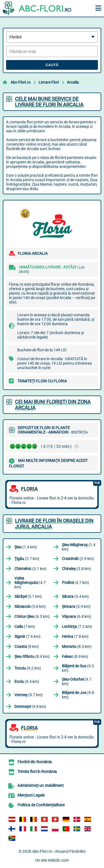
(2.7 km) (27, 559)
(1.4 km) (26, 547)
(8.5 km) (77, 646)
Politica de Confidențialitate (41, 805)
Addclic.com (58, 860)
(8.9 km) (32, 656)
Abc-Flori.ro (21, 82)
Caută (52, 65)
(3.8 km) (76, 569)
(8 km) (27, 646)
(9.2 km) (28, 668)
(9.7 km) (77, 682)
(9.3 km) (78, 668)
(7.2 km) (77, 626)
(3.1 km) (31, 569)
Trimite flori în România (37, 772)
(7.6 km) (27, 636)
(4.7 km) (30, 583)
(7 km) (25, 626)
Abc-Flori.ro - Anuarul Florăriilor (59, 851)
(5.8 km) (30, 606)
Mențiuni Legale (31, 795)
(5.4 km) (75, 596)
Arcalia (73, 82)
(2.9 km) (78, 559)
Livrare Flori (49, 82)
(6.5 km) (32, 616)
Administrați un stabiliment (41, 785)
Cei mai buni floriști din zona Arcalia (53, 405)
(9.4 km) (27, 682)
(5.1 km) (28, 596)
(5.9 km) (76, 606)
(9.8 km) (78, 695)
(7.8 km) (75, 636)
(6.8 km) (77, 616)
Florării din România (35, 762)
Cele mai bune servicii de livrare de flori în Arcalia (49, 102)
